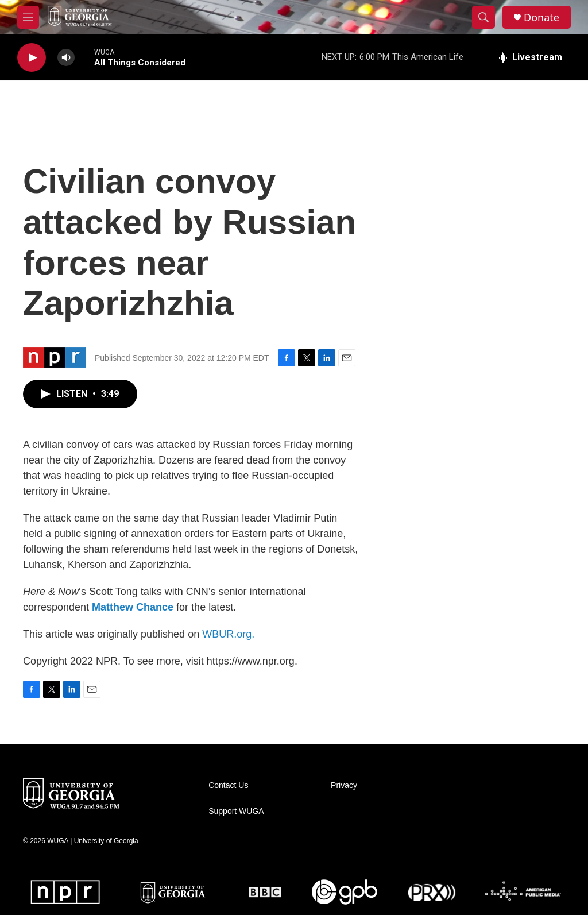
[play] (32, 58)
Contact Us (228, 785)
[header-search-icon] (483, 17)
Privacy (344, 785)
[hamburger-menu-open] (28, 17)
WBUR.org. (228, 634)
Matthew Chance (133, 607)
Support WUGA (236, 811)
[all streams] (530, 57)
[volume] (66, 58)
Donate (541, 18)
